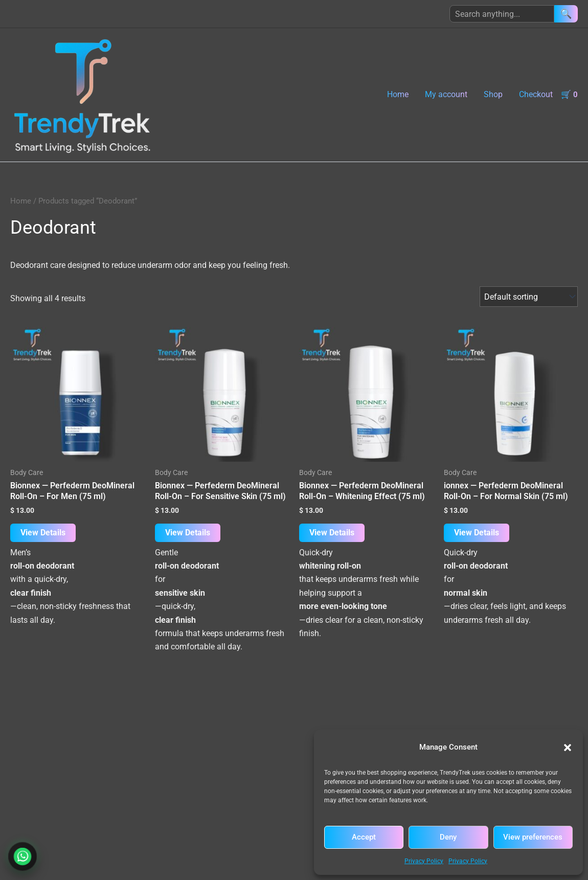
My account (446, 94)
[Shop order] (529, 297)
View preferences (533, 837)
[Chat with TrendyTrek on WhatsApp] (23, 857)
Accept (364, 837)
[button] (568, 748)
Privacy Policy (424, 861)
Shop (493, 94)
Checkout (536, 94)
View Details (43, 533)
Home (398, 94)
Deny (448, 837)
